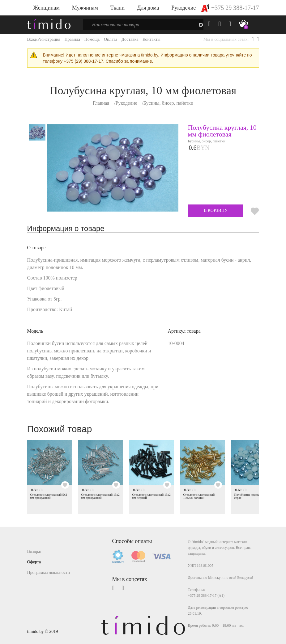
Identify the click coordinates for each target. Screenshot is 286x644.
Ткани (117, 8)
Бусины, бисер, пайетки (169, 103)
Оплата (111, 39)
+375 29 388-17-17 (230, 8)
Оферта (34, 562)
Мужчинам (85, 8)
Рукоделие (184, 8)
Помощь (92, 39)
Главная (101, 103)
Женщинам (47, 8)
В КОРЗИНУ (216, 210)
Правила (72, 39)
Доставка (130, 39)
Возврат (34, 551)
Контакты (152, 39)
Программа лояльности (49, 572)
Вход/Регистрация (44, 39)
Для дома (148, 8)
